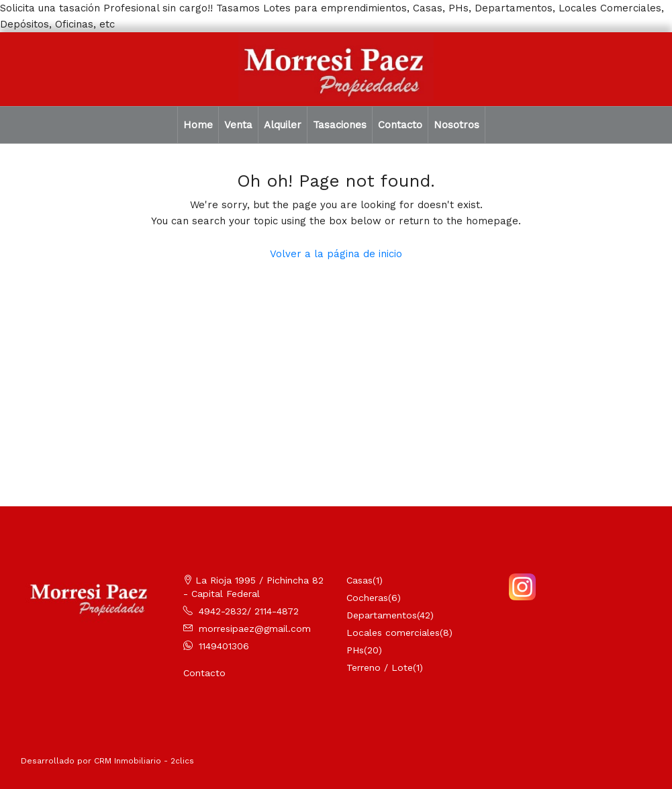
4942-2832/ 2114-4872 (249, 611)
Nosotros (457, 125)
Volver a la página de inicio (336, 254)
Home (198, 125)
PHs (355, 650)
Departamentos (382, 615)
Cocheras (367, 598)
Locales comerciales (393, 633)
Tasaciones (340, 125)
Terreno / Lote (380, 667)
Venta (238, 125)
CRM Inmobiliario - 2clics (144, 761)
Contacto (400, 125)
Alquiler (283, 125)
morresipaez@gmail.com (255, 629)
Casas (359, 580)
